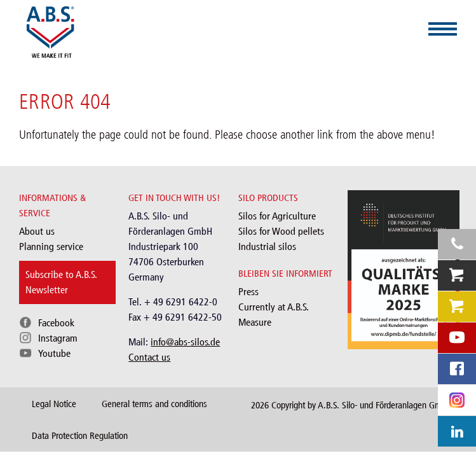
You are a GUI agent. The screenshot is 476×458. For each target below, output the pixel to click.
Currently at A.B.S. (274, 307)
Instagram (58, 338)
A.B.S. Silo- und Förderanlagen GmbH (385, 405)
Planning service (51, 246)
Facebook (56, 323)
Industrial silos (267, 246)
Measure (255, 322)
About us (37, 231)
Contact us (149, 357)
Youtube (54, 353)
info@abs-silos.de (185, 342)
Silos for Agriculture (277, 216)
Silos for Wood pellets (281, 231)
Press (248, 292)
